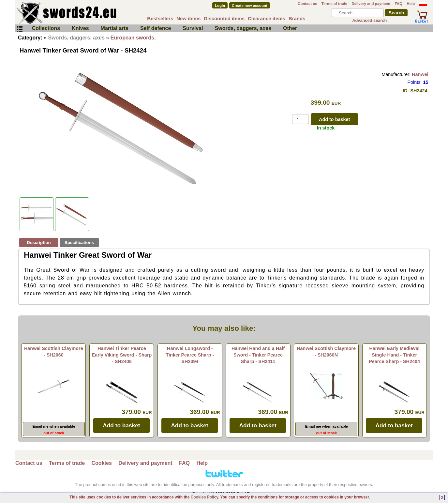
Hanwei (420, 74)
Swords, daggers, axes (243, 28)
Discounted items (224, 18)
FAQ (398, 4)
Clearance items (267, 18)
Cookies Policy (204, 497)
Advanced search (369, 20)
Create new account (250, 6)
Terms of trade (334, 4)
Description (39, 243)
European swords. (133, 38)
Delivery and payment (371, 4)
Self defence (156, 28)
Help (411, 4)
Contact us (307, 4)
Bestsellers (160, 18)
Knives (80, 28)
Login (220, 6)
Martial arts (115, 28)
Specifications (79, 243)
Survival (193, 28)
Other (290, 28)
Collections (46, 28)
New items (188, 18)
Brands (297, 18)
